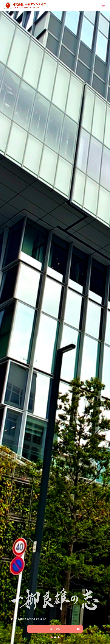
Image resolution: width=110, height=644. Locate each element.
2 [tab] (55, 637)
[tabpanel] (55, 328)
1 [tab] (52, 637)
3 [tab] (59, 637)
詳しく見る (65, 629)
